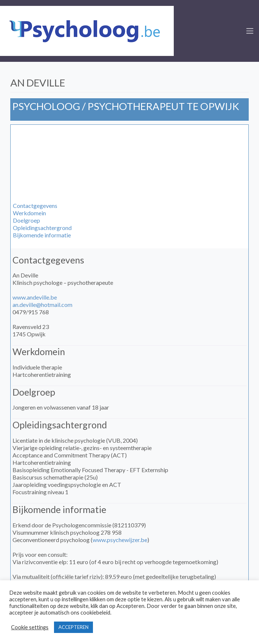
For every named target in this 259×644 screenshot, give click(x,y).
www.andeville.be (35, 297)
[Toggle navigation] (250, 31)
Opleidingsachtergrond (42, 228)
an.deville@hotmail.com (42, 305)
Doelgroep (26, 220)
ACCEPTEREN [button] (73, 627)
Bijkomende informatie (42, 235)
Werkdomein (29, 213)
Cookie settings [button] (30, 627)
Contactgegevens (35, 206)
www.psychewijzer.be (120, 540)
